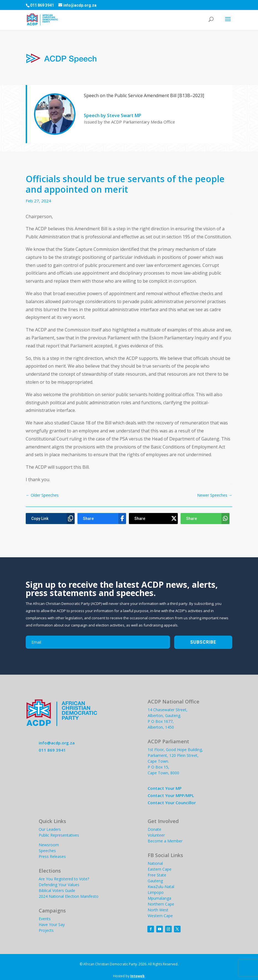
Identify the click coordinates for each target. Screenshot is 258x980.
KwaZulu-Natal (161, 887)
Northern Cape (161, 904)
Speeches (47, 851)
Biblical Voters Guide (57, 890)
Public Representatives (59, 835)
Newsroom (49, 845)
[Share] (102, 519)
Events (45, 919)
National (155, 863)
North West (158, 910)
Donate (154, 829)
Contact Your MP (165, 788)
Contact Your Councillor (172, 803)
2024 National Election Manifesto (69, 896)
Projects (46, 930)
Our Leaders (50, 829)
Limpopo (156, 892)
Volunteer (156, 835)
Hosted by (129, 976)
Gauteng (155, 881)
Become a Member (165, 841)
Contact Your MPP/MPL (171, 795)
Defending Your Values (59, 885)
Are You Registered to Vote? (64, 879)
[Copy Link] (50, 519)
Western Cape (160, 916)
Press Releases (52, 856)
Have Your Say (52, 924)
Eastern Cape (160, 869)
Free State (157, 875)
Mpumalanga (159, 898)
